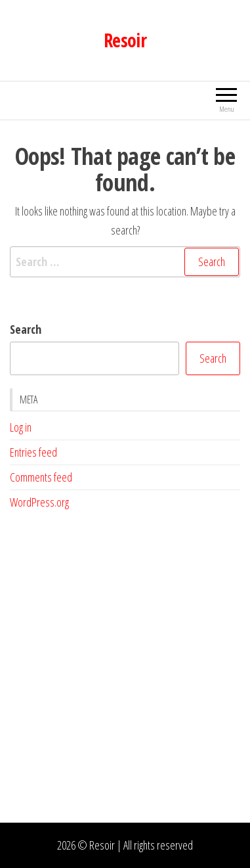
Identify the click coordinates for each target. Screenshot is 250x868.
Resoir (125, 40)
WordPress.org (39, 502)
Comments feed (41, 477)
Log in (21, 427)
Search (26, 329)
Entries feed (33, 452)
